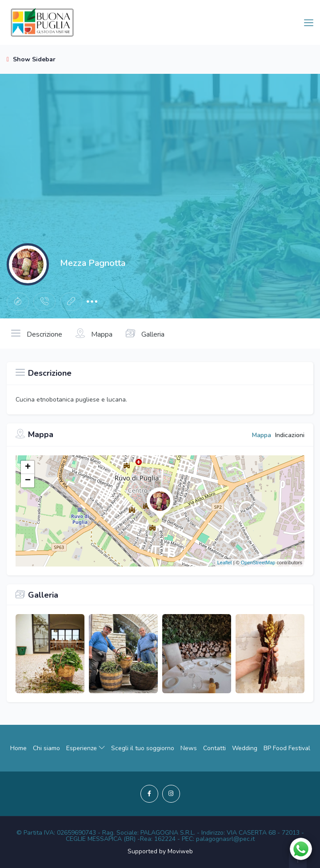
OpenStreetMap (258, 563)
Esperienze (86, 748)
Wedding (245, 748)
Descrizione (37, 334)
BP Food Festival (287, 748)
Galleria (145, 334)
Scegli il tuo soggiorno (143, 748)
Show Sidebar (31, 59)
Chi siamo (46, 748)
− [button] (28, 481)
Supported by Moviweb (160, 851)
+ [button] (28, 467)
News (189, 748)
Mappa (94, 334)
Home (18, 748)
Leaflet (225, 563)
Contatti (214, 748)
